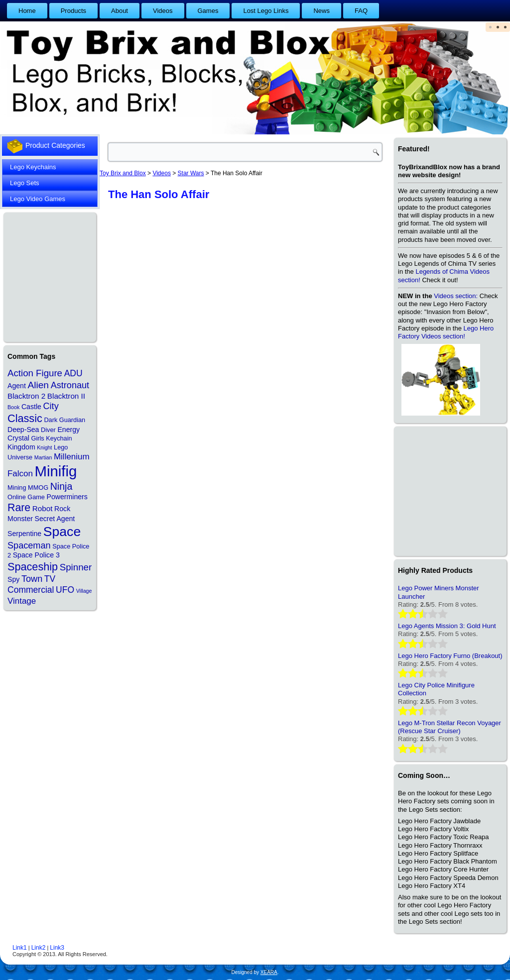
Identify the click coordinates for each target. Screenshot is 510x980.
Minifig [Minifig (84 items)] (56, 471)
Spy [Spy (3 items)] (13, 579)
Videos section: (456, 296)
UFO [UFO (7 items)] (65, 590)
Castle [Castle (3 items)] (31, 407)
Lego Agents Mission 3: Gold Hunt (447, 626)
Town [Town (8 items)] (32, 579)
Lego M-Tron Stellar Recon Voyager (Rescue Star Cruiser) (449, 727)
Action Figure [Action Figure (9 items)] (35, 373)
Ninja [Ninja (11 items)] (62, 486)
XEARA (269, 972)
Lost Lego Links (266, 11)
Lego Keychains (33, 167)
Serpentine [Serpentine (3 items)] (24, 534)
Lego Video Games (38, 199)
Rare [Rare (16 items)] (19, 508)
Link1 (20, 948)
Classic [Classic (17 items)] (25, 418)
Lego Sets (25, 183)
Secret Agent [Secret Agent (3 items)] (55, 519)
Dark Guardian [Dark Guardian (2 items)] (64, 420)
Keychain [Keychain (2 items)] (59, 438)
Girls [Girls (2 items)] (37, 438)
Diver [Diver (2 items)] (48, 430)
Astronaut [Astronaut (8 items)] (70, 385)
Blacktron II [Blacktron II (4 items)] (66, 396)
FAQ (361, 11)
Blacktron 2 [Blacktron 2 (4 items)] (26, 396)
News (321, 11)
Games (208, 11)
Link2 (39, 948)
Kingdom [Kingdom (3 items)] (21, 447)
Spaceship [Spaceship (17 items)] (33, 567)
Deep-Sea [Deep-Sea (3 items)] (23, 430)
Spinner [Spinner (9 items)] (76, 567)
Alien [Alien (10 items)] (38, 385)
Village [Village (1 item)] (84, 591)
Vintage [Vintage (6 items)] (22, 601)
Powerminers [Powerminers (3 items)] (67, 497)
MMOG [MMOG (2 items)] (38, 488)
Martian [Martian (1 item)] (43, 457)
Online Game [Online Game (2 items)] (26, 497)
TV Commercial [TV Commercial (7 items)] (31, 584)
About (120, 11)
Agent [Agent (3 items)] (17, 386)
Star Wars (191, 173)
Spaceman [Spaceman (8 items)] (29, 545)
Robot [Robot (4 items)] (43, 508)
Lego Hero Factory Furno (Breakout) (450, 656)
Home (27, 11)
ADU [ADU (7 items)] (73, 373)
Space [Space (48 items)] (62, 532)
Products (73, 11)
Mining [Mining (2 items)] (17, 488)
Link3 (57, 948)
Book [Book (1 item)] (13, 407)
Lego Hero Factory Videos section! (446, 332)
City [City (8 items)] (51, 406)
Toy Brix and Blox (123, 173)
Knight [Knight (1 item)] (44, 447)
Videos (163, 11)
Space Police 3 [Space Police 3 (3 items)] (36, 555)
